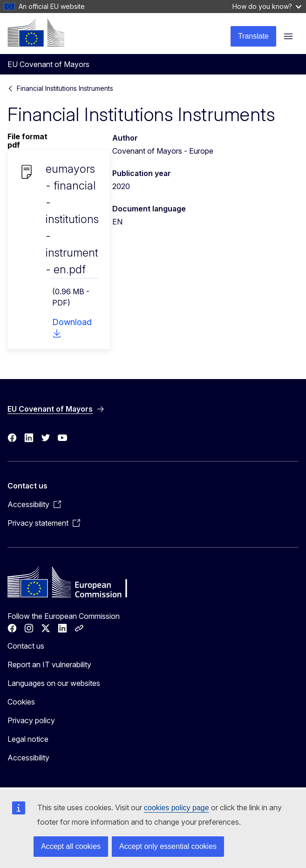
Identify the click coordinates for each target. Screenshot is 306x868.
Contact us (26, 646)
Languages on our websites (54, 683)
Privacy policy (31, 720)
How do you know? (267, 6)
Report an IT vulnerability (49, 665)
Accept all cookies (71, 846)
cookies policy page (177, 808)
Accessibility (28, 758)
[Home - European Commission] (36, 33)
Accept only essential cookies (168, 846)
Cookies (21, 702)
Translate (253, 36)
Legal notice (28, 739)
